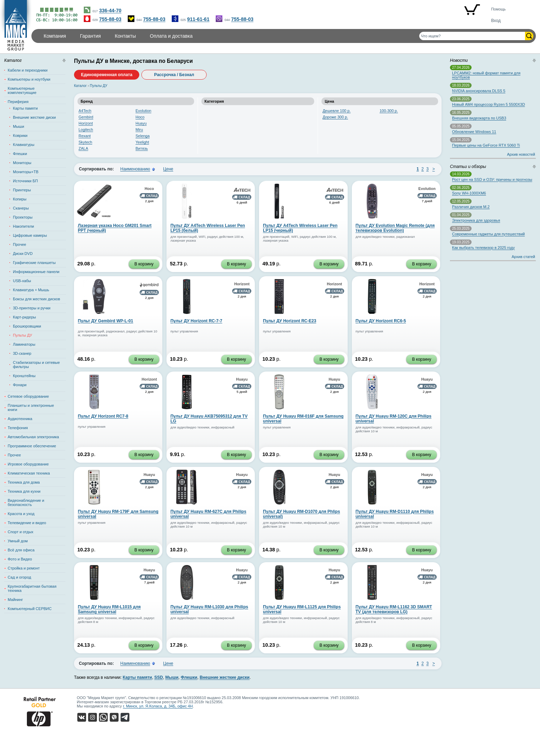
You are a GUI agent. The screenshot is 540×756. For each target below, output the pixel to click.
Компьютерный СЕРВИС (30, 609)
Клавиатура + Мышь (31, 290)
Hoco (140, 117)
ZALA (83, 148)
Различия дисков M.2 (471, 207)
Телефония (18, 428)
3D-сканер (22, 353)
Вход (496, 21)
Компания (55, 36)
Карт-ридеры (24, 317)
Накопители (23, 226)
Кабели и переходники (28, 70)
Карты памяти (25, 108)
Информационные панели (36, 272)
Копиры (20, 199)
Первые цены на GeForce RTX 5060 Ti (486, 145)
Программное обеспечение (32, 446)
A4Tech (85, 111)
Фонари (20, 385)
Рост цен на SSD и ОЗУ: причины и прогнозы (492, 179)
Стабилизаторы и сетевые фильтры (36, 365)
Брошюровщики (27, 326)
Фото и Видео (20, 559)
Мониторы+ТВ (26, 172)
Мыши (19, 126)
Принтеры (22, 190)
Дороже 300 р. (335, 117)
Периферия (18, 102)
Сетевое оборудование (28, 396)
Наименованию (135, 169)
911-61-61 (198, 19)
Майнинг (15, 600)
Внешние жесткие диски (34, 117)
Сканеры (21, 208)
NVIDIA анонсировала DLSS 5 (479, 91)
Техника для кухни (24, 491)
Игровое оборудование (28, 464)
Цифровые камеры (30, 235)
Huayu (141, 123)
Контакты (125, 36)
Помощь (498, 9)
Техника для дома (24, 482)
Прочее (20, 244)
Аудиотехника (20, 419)
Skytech (85, 142)
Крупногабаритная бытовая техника (32, 588)
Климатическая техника (29, 473)
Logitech (86, 130)
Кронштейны (24, 376)
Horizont (86, 123)
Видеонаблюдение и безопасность (26, 502)
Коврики (20, 135)
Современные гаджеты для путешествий (488, 234)
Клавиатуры (24, 145)
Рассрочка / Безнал (174, 75)
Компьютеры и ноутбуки (29, 79)
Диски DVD (23, 254)
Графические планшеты (34, 263)
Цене (168, 169)
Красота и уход (21, 514)
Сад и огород (19, 577)
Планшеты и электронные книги (31, 408)
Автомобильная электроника (33, 437)
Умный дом (18, 541)
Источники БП (25, 181)
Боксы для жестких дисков (36, 299)
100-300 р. (389, 111)
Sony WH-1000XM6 (469, 193)
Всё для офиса (21, 550)
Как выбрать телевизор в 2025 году (483, 248)
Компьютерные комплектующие (22, 90)
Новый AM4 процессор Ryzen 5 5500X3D (489, 104)
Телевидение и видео (27, 523)
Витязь (142, 148)
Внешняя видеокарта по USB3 (479, 118)
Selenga (142, 136)
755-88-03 (110, 19)
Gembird (86, 117)
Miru (139, 130)
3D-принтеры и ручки (32, 308)
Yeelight (142, 142)
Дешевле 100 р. (336, 111)
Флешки (20, 154)
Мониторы (22, 163)
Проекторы (23, 217)
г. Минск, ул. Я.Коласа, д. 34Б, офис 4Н (158, 706)
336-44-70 (110, 10)
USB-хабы (22, 281)
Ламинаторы (24, 344)
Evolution (143, 111)
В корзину (144, 264)
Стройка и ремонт (24, 568)
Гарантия (90, 36)
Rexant (85, 136)
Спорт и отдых (21, 532)
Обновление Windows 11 (474, 132)
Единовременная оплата (107, 75)
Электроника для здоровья (476, 220)
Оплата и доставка (171, 36)
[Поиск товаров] (472, 36)
